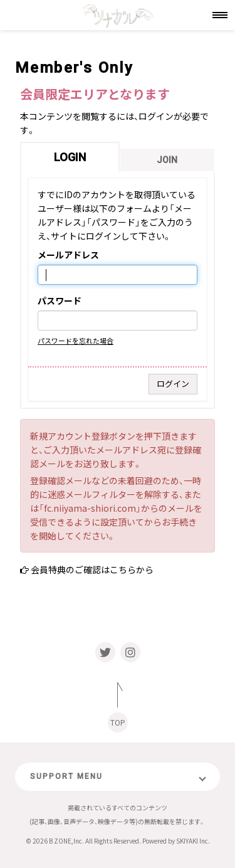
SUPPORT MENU (66, 776)
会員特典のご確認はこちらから (92, 569)
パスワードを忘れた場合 (76, 341)
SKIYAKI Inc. (193, 841)
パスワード (60, 301)
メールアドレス (68, 255)
